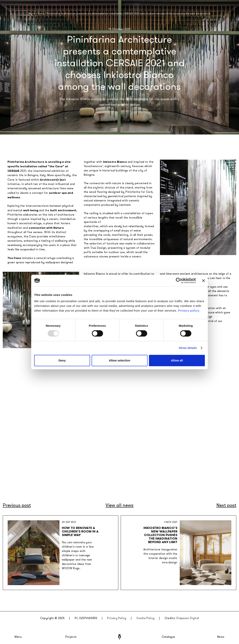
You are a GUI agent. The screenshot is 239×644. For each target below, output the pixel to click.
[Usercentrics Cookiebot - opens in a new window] (179, 281)
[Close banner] (203, 281)
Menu (18, 637)
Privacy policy (189, 311)
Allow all (177, 360)
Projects (71, 637)
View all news (119, 505)
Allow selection (119, 360)
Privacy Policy (117, 618)
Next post (226, 505)
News (221, 637)
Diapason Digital (188, 618)
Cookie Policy (145, 618)
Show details (188, 348)
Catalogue (168, 637)
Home (32, 14)
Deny (62, 360)
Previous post (17, 505)
